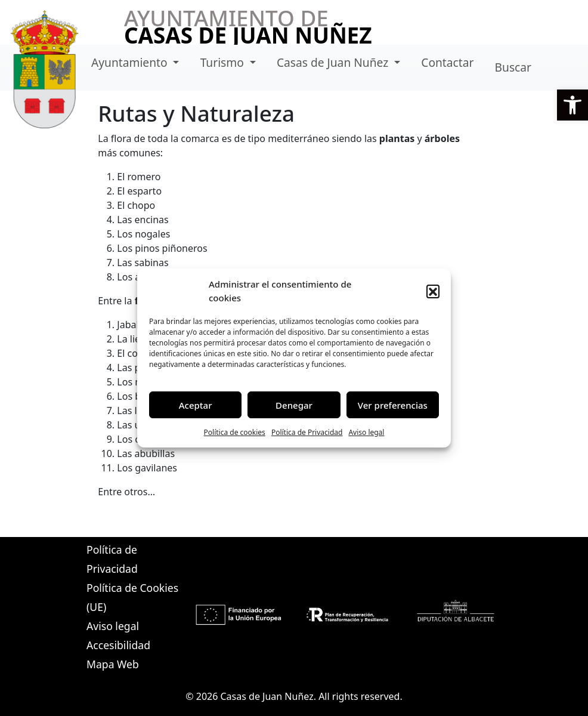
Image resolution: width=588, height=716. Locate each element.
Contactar (447, 62)
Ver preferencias (393, 405)
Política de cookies (235, 432)
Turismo (224, 62)
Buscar (513, 67)
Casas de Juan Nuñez (334, 62)
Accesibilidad (118, 645)
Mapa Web (113, 664)
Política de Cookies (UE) (132, 597)
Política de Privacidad (307, 432)
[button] (572, 105)
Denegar (294, 405)
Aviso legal (366, 432)
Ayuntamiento (131, 62)
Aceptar (196, 405)
